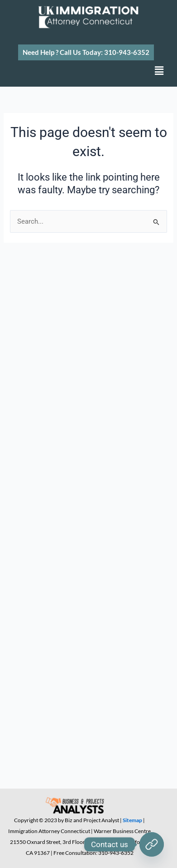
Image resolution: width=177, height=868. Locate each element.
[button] (86, 52)
